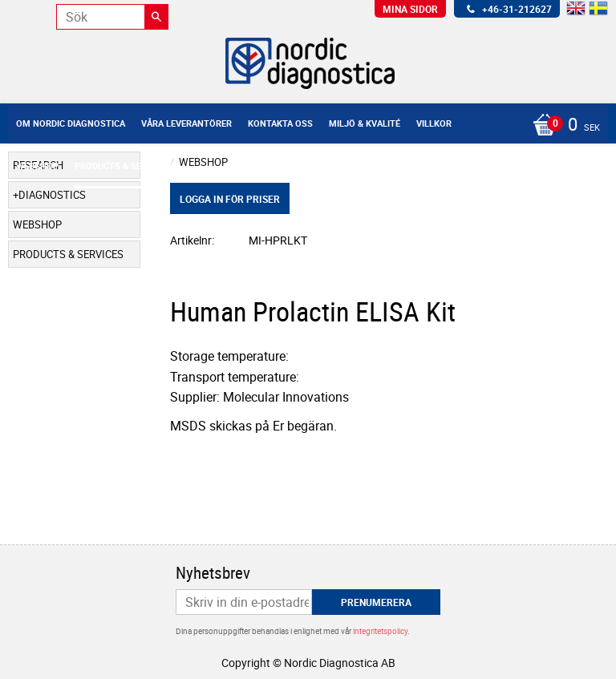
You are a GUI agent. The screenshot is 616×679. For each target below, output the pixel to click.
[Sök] (156, 17)
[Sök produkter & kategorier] (112, 17)
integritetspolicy (380, 631)
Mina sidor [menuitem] (410, 9)
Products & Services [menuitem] (123, 166)
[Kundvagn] (304, 126)
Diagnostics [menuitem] (52, 195)
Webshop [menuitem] (37, 166)
